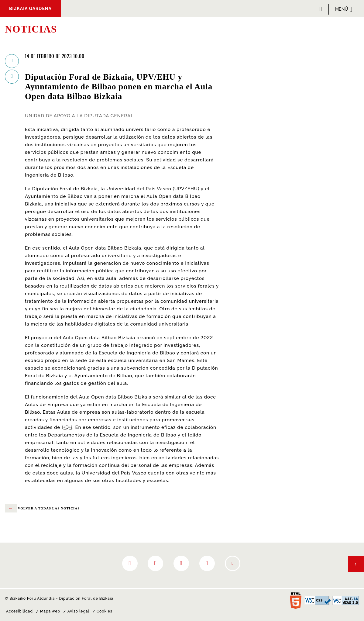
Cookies (105, 611)
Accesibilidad (19, 611)
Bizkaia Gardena (30, 9)
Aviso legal (78, 611)
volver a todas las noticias (42, 508)
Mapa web (50, 611)
